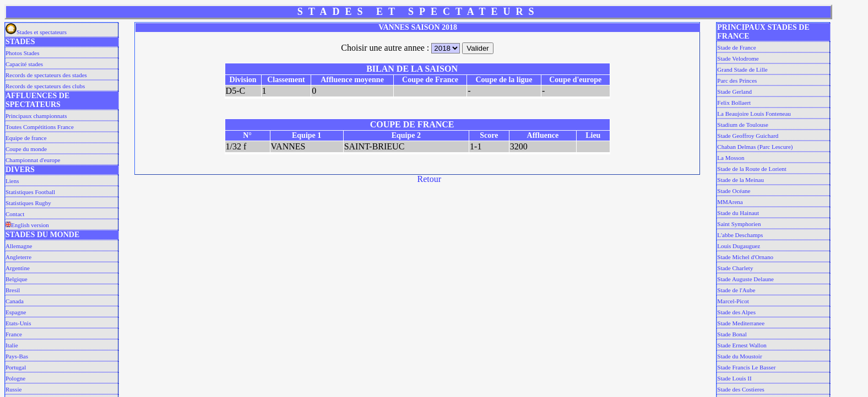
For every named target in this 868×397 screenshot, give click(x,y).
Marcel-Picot (733, 301)
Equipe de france (26, 138)
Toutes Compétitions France (40, 127)
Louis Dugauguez (739, 246)
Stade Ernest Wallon (742, 345)
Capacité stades (24, 64)
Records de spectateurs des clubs (45, 86)
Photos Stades (22, 53)
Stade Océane (734, 191)
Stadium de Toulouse (743, 125)
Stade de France (736, 47)
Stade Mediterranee (741, 323)
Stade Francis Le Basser (746, 367)
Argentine (18, 268)
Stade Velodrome (738, 58)
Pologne (15, 378)
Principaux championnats (36, 116)
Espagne (16, 312)
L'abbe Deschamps (740, 235)
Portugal (16, 367)
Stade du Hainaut (738, 213)
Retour (430, 179)
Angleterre (18, 257)
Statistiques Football (30, 192)
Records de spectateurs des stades (46, 75)
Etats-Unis (18, 323)
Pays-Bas (17, 356)
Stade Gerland (734, 92)
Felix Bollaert (734, 103)
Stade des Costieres (741, 389)
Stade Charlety (735, 268)
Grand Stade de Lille (742, 69)
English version (27, 225)
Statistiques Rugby (28, 203)
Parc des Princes (737, 81)
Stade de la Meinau (740, 180)
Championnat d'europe (33, 160)
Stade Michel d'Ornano (745, 257)
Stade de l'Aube (736, 290)
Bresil (13, 290)
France (14, 334)
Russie (13, 389)
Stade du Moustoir (739, 356)
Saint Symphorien (739, 224)
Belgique (17, 279)
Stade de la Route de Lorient (752, 169)
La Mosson (731, 158)
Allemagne (19, 246)
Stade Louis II (734, 378)
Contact (15, 214)
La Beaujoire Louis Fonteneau (754, 114)
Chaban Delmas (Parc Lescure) (755, 147)
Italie (12, 345)
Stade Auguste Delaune (745, 279)
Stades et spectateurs (36, 32)
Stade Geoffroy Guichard (748, 136)
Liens (12, 181)
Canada (15, 301)
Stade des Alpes (736, 312)
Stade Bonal (732, 334)
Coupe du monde (26, 149)
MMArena (730, 202)
